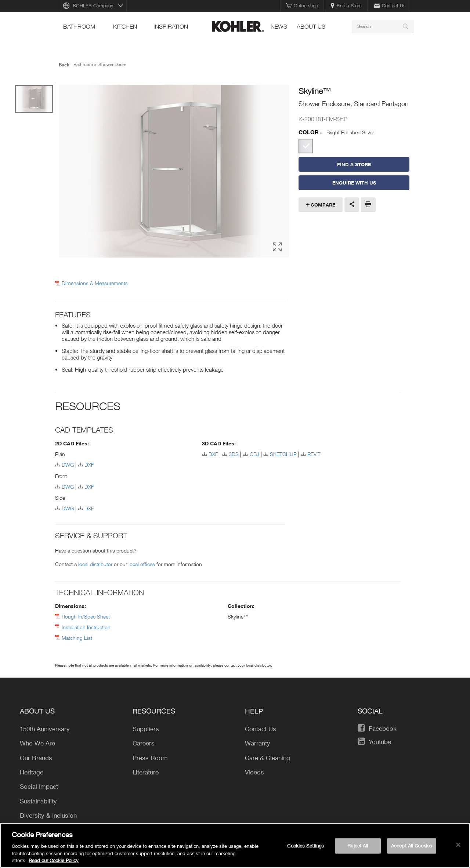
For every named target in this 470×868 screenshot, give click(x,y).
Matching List (77, 638)
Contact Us (390, 6)
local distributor (95, 564)
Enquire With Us (354, 183)
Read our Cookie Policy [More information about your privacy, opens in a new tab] (54, 860)
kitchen (125, 26)
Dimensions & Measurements (95, 283)
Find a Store (346, 6)
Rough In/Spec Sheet (86, 617)
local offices (142, 564)
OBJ (254, 454)
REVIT (314, 454)
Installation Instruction (86, 627)
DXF (89, 465)
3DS (234, 454)
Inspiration (171, 26)
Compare (323, 205)
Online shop (302, 6)
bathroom (79, 26)
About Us (311, 26)
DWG (68, 465)
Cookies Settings (305, 846)
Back (64, 65)
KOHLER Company (93, 6)
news (279, 26)
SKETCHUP (283, 454)
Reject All (358, 846)
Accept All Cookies (412, 846)
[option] (174, 172)
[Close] (458, 845)
